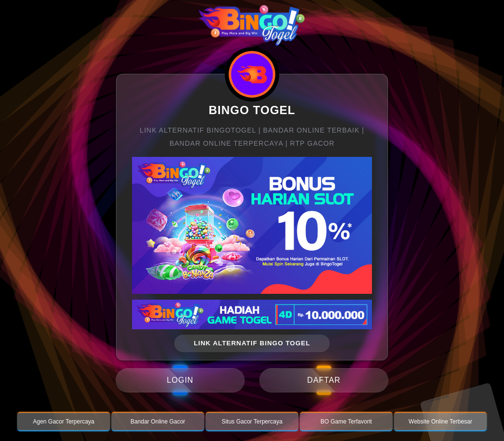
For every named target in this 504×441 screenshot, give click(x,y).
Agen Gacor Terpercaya (64, 422)
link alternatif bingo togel (252, 343)
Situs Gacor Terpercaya (252, 422)
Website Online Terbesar (441, 422)
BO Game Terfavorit (346, 422)
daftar (324, 380)
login (180, 380)
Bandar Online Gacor (158, 422)
